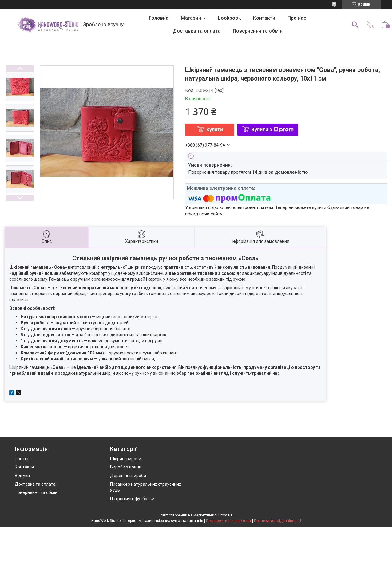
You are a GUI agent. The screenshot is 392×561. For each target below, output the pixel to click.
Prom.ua (225, 515)
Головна (159, 18)
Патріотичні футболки (132, 499)
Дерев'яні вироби (128, 476)
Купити (215, 130)
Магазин (191, 18)
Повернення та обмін (258, 31)
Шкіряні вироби (126, 459)
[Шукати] (355, 25)
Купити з (273, 130)
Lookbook (229, 18)
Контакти (264, 18)
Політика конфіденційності (277, 521)
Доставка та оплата (197, 31)
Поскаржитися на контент (229, 521)
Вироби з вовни (126, 467)
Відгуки (22, 476)
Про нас (297, 18)
